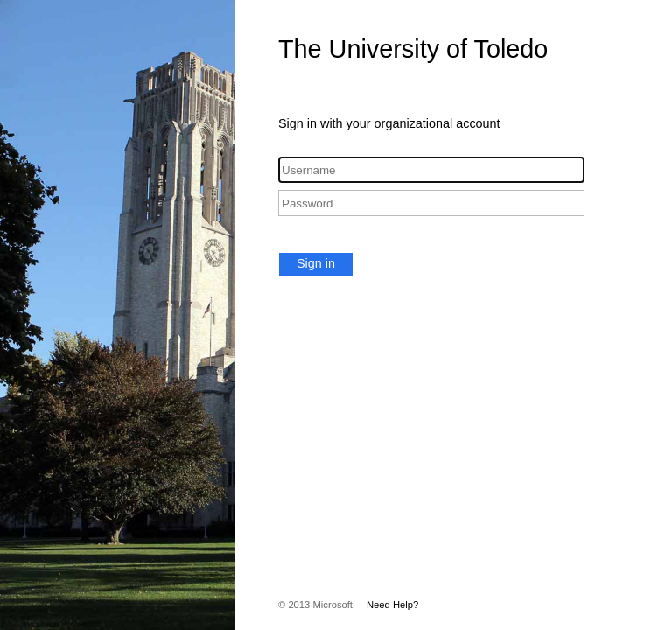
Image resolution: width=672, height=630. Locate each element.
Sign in (316, 263)
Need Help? (392, 605)
